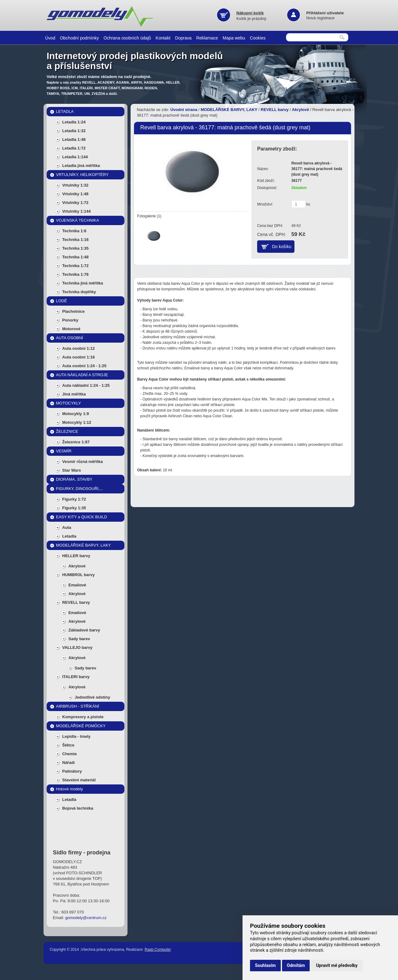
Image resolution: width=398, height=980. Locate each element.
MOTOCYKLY (68, 403)
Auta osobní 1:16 (79, 357)
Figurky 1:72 (74, 499)
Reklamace (207, 38)
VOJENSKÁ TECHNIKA (77, 220)
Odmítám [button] (296, 965)
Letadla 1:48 (74, 139)
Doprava (183, 38)
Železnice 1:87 (76, 442)
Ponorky (70, 320)
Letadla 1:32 (74, 131)
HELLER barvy (76, 556)
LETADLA (65, 111)
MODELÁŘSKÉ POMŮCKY (81, 726)
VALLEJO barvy (77, 647)
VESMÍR (64, 451)
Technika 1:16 (75, 240)
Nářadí (68, 763)
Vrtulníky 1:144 (76, 211)
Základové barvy (84, 630)
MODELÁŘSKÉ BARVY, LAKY (83, 545)
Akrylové (77, 566)
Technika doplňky (79, 292)
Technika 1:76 (75, 274)
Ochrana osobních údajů (127, 38)
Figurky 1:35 (74, 508)
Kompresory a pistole (83, 717)
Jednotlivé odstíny (92, 697)
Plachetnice (73, 311)
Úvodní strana (184, 110)
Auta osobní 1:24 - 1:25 (84, 366)
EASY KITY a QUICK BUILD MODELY (81, 518)
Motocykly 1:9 (76, 414)
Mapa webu (234, 38)
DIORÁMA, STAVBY (74, 479)
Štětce (68, 745)
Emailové (77, 585)
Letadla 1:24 (74, 122)
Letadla (69, 536)
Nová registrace (320, 18)
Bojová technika (78, 808)
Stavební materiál (79, 780)
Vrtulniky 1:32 (75, 185)
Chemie (69, 754)
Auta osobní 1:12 (79, 348)
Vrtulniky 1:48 (75, 194)
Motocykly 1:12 (77, 422)
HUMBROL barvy (79, 575)
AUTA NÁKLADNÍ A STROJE (82, 375)
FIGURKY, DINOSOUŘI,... (79, 489)
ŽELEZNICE (67, 431)
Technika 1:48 (75, 257)
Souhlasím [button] (265, 965)
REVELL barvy (76, 602)
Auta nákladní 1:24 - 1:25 (86, 385)
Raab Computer (158, 950)
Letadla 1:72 (74, 148)
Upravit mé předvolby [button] (337, 965)
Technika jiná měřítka (83, 283)
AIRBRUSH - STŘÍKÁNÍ (78, 706)
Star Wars (72, 470)
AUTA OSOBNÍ (69, 338)
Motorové (71, 329)
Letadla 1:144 (75, 157)
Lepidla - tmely (76, 736)
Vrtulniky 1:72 (75, 203)
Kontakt (163, 38)
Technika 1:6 (74, 231)
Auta (67, 527)
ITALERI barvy (76, 677)
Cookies (258, 38)
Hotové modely (69, 789)
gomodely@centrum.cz (86, 918)
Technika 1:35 (75, 248)
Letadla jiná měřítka (81, 166)
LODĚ (61, 301)
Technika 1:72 (75, 266)
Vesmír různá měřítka (83, 462)
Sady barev (79, 639)
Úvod (50, 38)
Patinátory (72, 771)
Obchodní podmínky (79, 38)
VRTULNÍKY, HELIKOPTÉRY (82, 175)
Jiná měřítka (74, 394)
